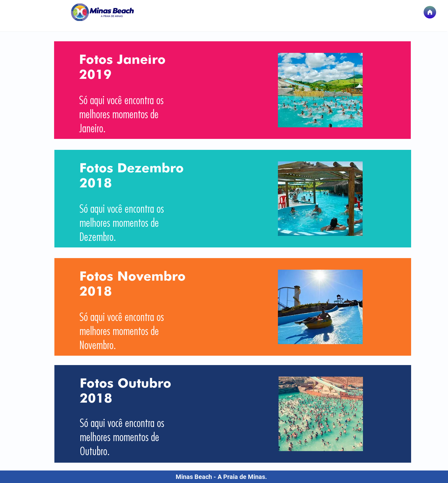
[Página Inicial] (430, 12)
